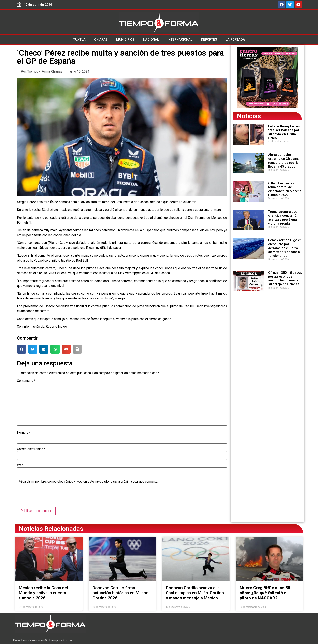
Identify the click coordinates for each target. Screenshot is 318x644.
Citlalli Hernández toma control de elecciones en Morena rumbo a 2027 (285, 189)
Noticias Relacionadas (51, 529)
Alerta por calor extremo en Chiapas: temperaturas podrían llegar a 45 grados (284, 161)
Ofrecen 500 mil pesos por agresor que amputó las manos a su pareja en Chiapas (285, 278)
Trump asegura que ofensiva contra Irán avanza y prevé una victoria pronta (283, 218)
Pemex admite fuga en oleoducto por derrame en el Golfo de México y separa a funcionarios (285, 248)
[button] (22, 349)
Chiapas (101, 39)
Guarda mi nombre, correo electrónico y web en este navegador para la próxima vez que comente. (89, 482)
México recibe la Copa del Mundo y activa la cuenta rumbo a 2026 (43, 593)
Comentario (26, 381)
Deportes (209, 39)
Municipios (125, 39)
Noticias (249, 116)
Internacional (180, 39)
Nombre (24, 433)
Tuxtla (79, 39)
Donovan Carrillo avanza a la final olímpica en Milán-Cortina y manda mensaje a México (195, 593)
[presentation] (48, 497)
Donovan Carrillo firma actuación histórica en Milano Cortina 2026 (120, 593)
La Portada (235, 39)
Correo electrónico (31, 449)
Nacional (151, 39)
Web (20, 465)
